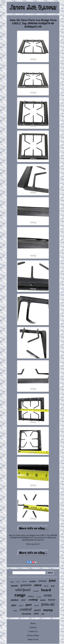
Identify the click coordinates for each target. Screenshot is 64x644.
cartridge (36, 591)
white (15, 611)
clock (36, 614)
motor (43, 600)
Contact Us (33, 631)
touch (12, 582)
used (18, 582)
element (42, 581)
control (26, 609)
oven (48, 595)
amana (21, 606)
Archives (33, 627)
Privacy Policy (33, 635)
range (20, 595)
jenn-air (48, 604)
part (29, 605)
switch (36, 606)
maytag (48, 610)
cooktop (33, 600)
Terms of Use (33, 639)
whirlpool (23, 590)
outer (53, 586)
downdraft (27, 614)
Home (33, 623)
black (46, 586)
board (46, 590)
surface (31, 596)
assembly (39, 597)
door (24, 600)
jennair (15, 586)
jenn (52, 580)
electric (25, 581)
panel (37, 610)
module (33, 581)
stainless (15, 600)
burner (52, 600)
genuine (26, 585)
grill (43, 614)
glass (14, 605)
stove (38, 585)
